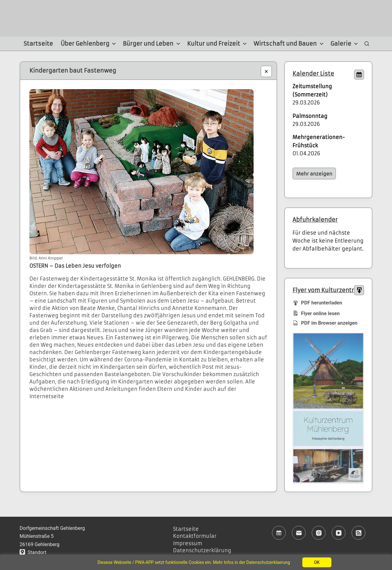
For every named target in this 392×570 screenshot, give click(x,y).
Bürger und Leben (152, 44)
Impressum (188, 543)
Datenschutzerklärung (202, 550)
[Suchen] (367, 44)
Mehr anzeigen (314, 174)
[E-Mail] (299, 533)
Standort (33, 552)
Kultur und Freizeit (218, 44)
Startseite (38, 44)
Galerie (345, 44)
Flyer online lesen (316, 313)
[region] (196, 562)
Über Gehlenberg (89, 44)
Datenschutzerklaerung (268, 562)
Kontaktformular (195, 536)
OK (317, 562)
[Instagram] (319, 533)
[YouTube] (339, 533)
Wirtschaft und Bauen (289, 44)
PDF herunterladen (317, 302)
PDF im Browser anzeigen (325, 323)
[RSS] (358, 533)
